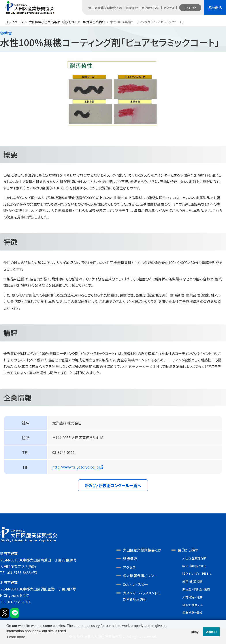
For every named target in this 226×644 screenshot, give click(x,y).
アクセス (169, 8)
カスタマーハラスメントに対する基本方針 (142, 596)
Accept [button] (211, 632)
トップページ (15, 22)
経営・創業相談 (192, 581)
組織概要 (132, 8)
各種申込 (215, 8)
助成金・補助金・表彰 (196, 589)
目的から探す (151, 8)
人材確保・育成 (192, 597)
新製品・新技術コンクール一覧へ (113, 485)
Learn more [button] (16, 637)
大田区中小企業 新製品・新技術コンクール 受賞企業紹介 (67, 22)
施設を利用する (193, 605)
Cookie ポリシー (136, 584)
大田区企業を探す (194, 558)
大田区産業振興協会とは (105, 8)
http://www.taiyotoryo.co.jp (78, 467)
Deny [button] (195, 632)
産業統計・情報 (192, 613)
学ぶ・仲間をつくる (194, 566)
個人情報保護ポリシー (140, 576)
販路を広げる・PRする (197, 574)
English (190, 8)
